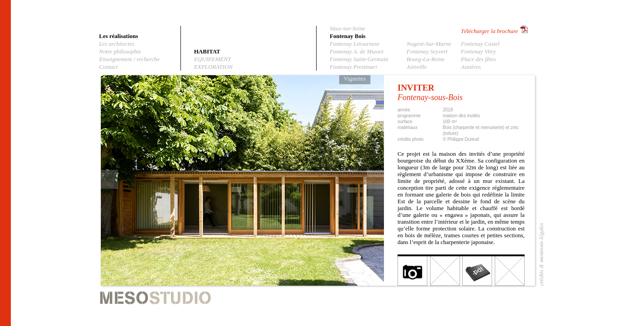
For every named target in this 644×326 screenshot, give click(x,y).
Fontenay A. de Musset (357, 51)
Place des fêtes (478, 59)
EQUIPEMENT (213, 59)
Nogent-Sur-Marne (429, 44)
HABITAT (207, 51)
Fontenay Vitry (478, 51)
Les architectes (117, 44)
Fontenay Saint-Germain (359, 59)
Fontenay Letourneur (355, 44)
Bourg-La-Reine (426, 59)
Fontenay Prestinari (353, 67)
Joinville (417, 67)
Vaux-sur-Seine (347, 28)
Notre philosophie (120, 51)
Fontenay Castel (480, 44)
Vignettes (355, 79)
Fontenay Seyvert (427, 51)
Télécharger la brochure (489, 31)
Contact (108, 67)
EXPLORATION (213, 67)
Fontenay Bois (348, 36)
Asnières (471, 67)
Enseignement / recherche (129, 59)
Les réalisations (118, 36)
